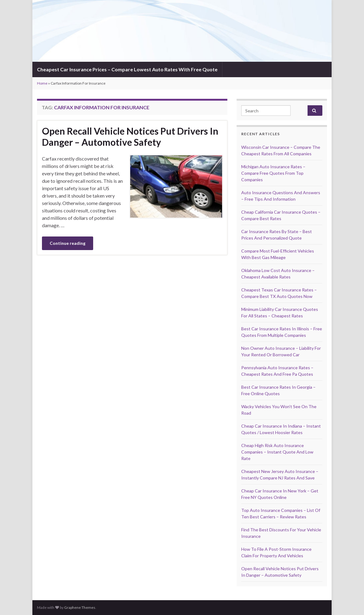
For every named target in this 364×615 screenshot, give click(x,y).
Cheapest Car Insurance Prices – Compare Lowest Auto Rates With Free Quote (127, 69)
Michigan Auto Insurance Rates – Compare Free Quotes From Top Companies (273, 173)
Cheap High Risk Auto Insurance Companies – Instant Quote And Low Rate (277, 452)
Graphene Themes (80, 607)
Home (42, 83)
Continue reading (68, 243)
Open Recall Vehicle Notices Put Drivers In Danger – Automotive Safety (130, 136)
